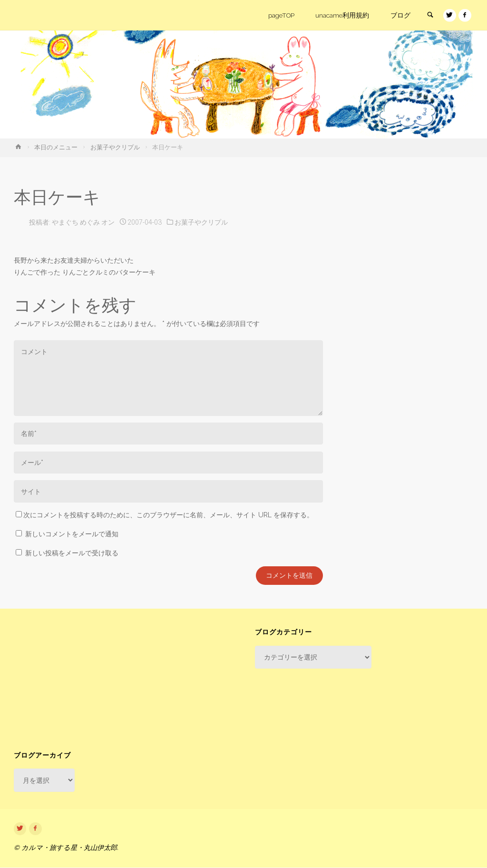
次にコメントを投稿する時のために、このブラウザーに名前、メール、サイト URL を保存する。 (165, 515)
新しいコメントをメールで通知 (72, 534)
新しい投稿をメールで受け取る (72, 553)
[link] (429, 16)
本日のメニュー (56, 147)
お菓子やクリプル (115, 147)
